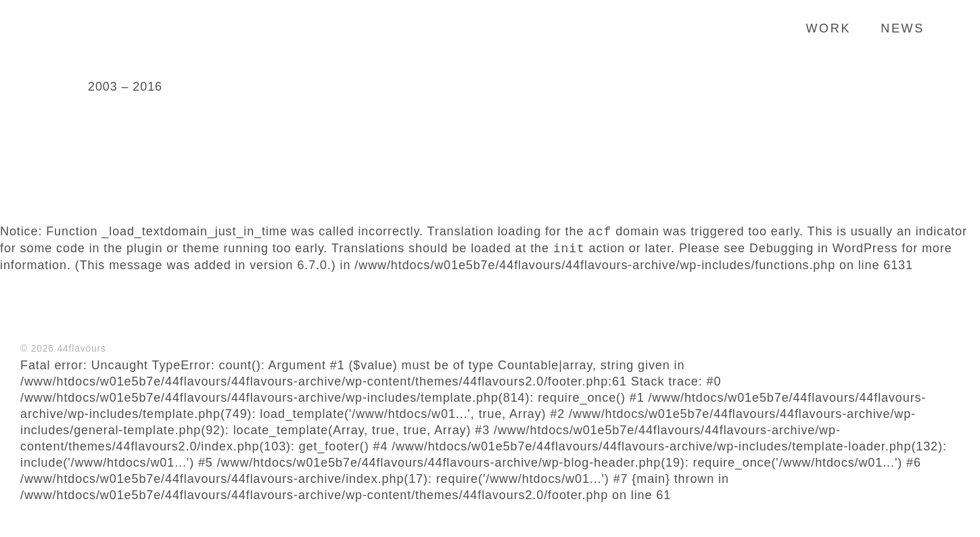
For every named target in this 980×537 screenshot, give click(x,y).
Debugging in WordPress (824, 249)
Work (828, 28)
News (903, 28)
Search (950, 28)
